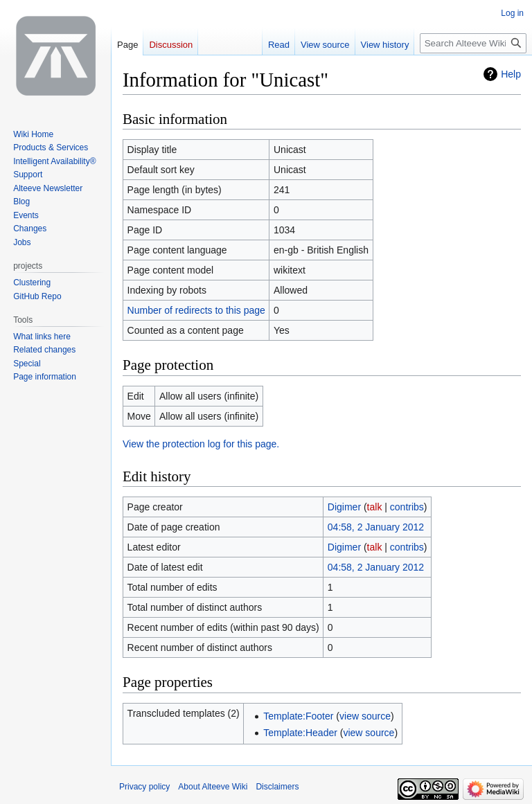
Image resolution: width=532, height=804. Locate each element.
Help (511, 74)
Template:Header (300, 733)
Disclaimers (277, 787)
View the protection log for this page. (201, 444)
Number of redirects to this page (196, 310)
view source (365, 716)
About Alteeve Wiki (213, 787)
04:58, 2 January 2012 (376, 527)
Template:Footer (298, 716)
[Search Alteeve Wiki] (473, 43)
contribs (407, 507)
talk (375, 507)
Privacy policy (144, 787)
